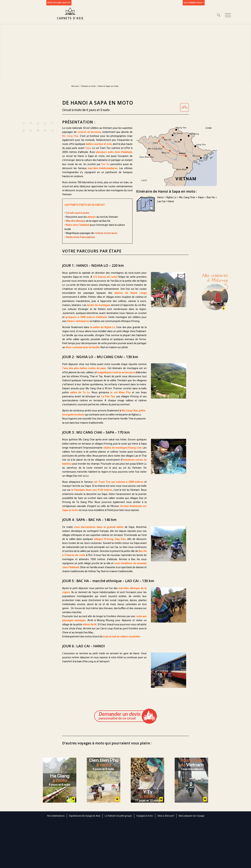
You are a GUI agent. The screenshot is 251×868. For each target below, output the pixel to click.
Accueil (75, 86)
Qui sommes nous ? (194, 3)
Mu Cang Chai (70, 136)
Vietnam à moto (88, 86)
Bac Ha (106, 164)
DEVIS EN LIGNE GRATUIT (59, 3)
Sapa (88, 148)
